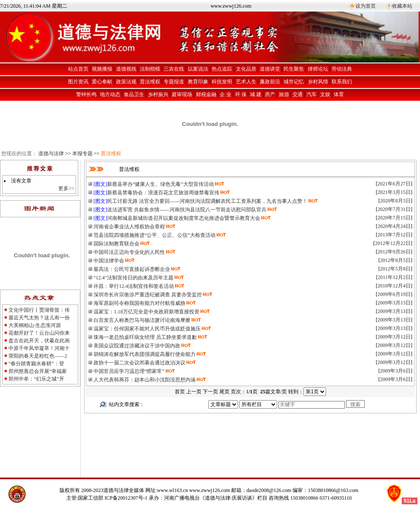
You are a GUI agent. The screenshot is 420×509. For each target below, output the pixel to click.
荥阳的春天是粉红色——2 (38, 356)
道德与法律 (51, 154)
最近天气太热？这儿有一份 (39, 318)
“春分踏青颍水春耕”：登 (36, 364)
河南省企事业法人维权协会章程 (129, 227)
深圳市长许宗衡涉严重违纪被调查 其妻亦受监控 (148, 295)
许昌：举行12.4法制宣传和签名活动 (134, 286)
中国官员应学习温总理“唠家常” (129, 371)
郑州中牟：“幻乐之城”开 (36, 379)
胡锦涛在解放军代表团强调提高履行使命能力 (145, 354)
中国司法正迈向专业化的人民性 (129, 252)
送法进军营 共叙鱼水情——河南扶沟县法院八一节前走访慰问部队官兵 (187, 210)
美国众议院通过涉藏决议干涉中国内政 (137, 346)
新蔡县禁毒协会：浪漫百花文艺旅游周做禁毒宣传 (163, 193)
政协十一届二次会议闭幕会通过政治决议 (139, 363)
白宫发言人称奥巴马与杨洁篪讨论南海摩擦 (142, 320)
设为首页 (366, 6)
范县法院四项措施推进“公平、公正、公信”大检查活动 (155, 235)
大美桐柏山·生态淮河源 (35, 325)
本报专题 (82, 154)
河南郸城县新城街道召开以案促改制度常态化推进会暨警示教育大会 (184, 218)
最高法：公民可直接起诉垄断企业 (132, 269)
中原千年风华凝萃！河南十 (39, 348)
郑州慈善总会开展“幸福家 (38, 371)
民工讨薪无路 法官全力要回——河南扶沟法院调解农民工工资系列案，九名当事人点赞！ (207, 201)
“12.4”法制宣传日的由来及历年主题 (133, 278)
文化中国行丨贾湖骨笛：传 (39, 310)
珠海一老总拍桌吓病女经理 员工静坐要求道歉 (145, 337)
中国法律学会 (109, 261)
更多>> (66, 188)
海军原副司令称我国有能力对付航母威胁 (139, 303)
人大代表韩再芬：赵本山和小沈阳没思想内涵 (145, 380)
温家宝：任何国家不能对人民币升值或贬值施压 (147, 329)
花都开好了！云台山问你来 (39, 333)
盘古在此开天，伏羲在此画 (39, 341)
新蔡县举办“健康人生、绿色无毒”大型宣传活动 (160, 184)
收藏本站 (402, 6)
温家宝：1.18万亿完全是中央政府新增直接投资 (146, 312)
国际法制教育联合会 (116, 244)
